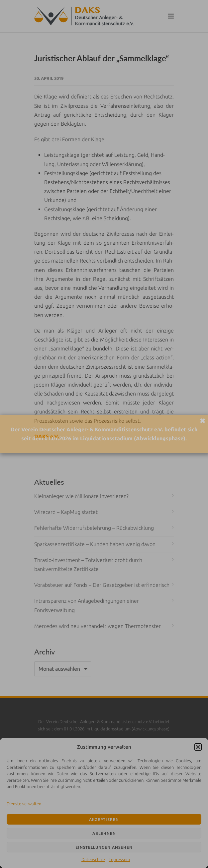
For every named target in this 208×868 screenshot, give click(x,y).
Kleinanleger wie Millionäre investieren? (81, 496)
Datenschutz (93, 859)
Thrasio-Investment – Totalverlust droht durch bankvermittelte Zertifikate (88, 564)
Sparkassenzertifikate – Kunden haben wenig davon (95, 544)
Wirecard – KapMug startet (66, 512)
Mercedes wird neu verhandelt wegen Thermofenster (98, 626)
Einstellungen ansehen (104, 847)
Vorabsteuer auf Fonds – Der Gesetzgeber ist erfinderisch (102, 585)
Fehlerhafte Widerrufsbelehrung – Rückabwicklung (94, 528)
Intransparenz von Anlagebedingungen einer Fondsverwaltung (87, 605)
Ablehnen (104, 833)
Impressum (119, 859)
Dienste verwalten (24, 804)
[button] (198, 747)
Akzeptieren (104, 819)
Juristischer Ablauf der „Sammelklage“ (102, 58)
